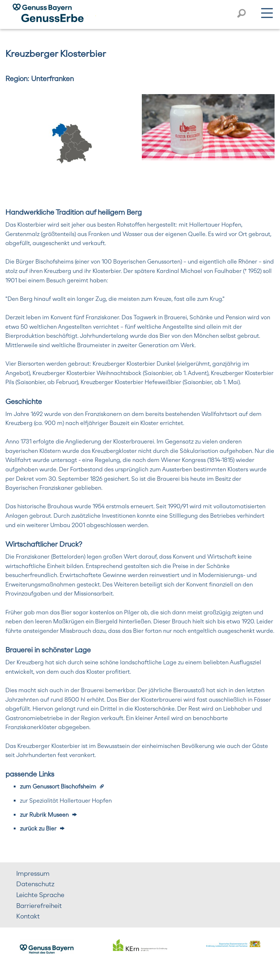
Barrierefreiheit (39, 906)
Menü (267, 11)
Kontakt (28, 916)
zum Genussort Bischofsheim (58, 786)
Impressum (33, 873)
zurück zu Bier (38, 828)
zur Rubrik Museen (44, 815)
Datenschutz (35, 884)
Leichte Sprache (40, 895)
